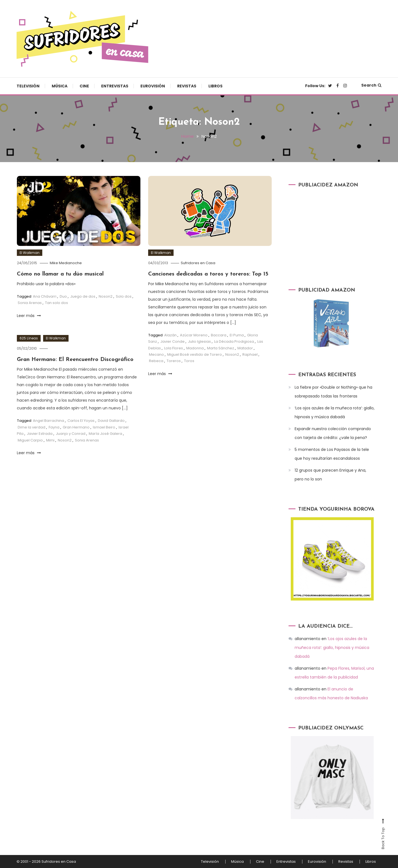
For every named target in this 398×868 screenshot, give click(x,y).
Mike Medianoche (66, 263)
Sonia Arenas (30, 303)
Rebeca (156, 361)
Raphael (250, 354)
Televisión (28, 86)
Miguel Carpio (30, 440)
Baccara (219, 335)
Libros (215, 86)
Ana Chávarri (45, 296)
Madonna (195, 348)
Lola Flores (174, 348)
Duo (63, 296)
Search (371, 85)
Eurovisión (153, 86)
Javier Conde (172, 341)
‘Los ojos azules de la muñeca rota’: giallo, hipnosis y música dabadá (335, 412)
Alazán (170, 335)
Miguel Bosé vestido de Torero (195, 354)
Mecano (156, 354)
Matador (245, 348)
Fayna (54, 427)
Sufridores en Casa (198, 263)
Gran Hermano (76, 427)
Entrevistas (115, 86)
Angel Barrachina (49, 421)
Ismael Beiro (104, 427)
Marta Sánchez (221, 348)
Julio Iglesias (199, 341)
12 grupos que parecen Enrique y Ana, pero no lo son (330, 475)
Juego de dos (83, 296)
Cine (84, 86)
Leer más (29, 316)
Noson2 (106, 296)
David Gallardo (111, 421)
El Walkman (30, 253)
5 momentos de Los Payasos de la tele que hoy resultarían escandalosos (332, 454)
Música (60, 86)
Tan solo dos (57, 303)
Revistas (187, 86)
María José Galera (105, 434)
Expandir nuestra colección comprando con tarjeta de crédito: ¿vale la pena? (333, 433)
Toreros (174, 361)
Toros (189, 361)
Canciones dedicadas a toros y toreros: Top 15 (208, 274)
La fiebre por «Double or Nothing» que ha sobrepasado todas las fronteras (333, 392)
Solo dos (124, 296)
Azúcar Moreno (194, 335)
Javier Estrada (40, 434)
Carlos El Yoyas (81, 421)
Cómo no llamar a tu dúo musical (60, 274)
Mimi (50, 440)
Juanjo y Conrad (71, 434)
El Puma (237, 335)
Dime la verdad (32, 427)
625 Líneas (29, 338)
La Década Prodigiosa (234, 341)
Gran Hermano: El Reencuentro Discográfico (75, 360)
